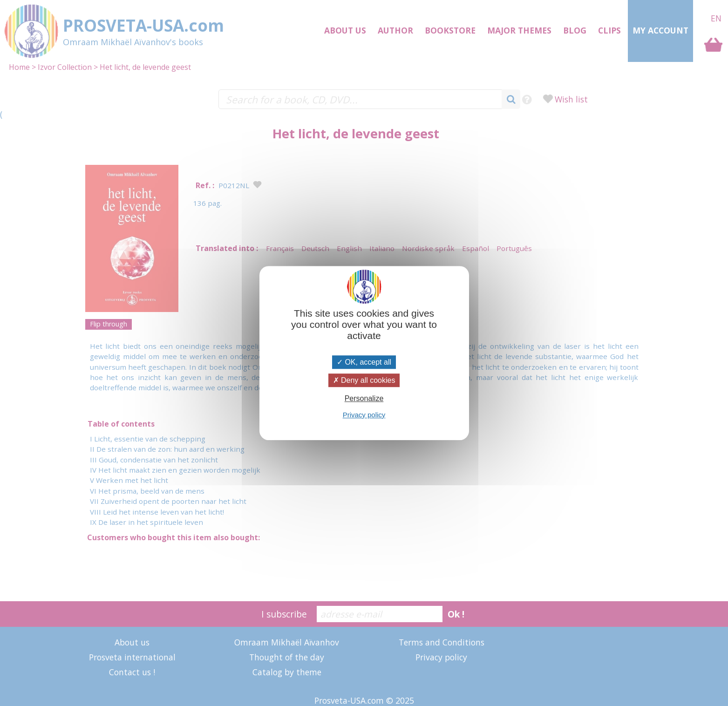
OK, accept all (364, 362)
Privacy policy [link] (364, 415)
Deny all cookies (364, 380)
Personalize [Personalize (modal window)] (364, 399)
